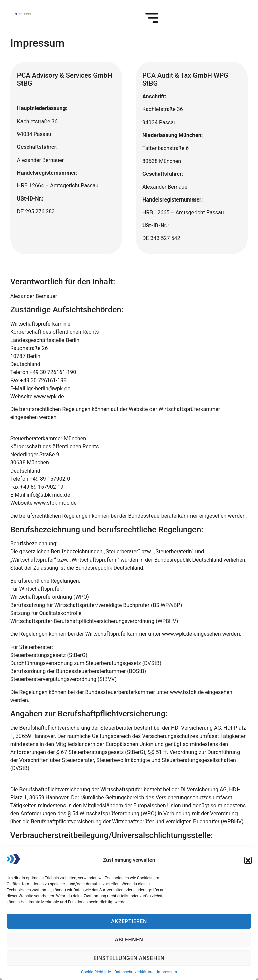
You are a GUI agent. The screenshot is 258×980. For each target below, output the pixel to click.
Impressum (167, 972)
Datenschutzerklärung (134, 972)
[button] (248, 860)
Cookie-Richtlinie (96, 972)
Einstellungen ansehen (129, 958)
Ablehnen (129, 940)
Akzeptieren (129, 921)
